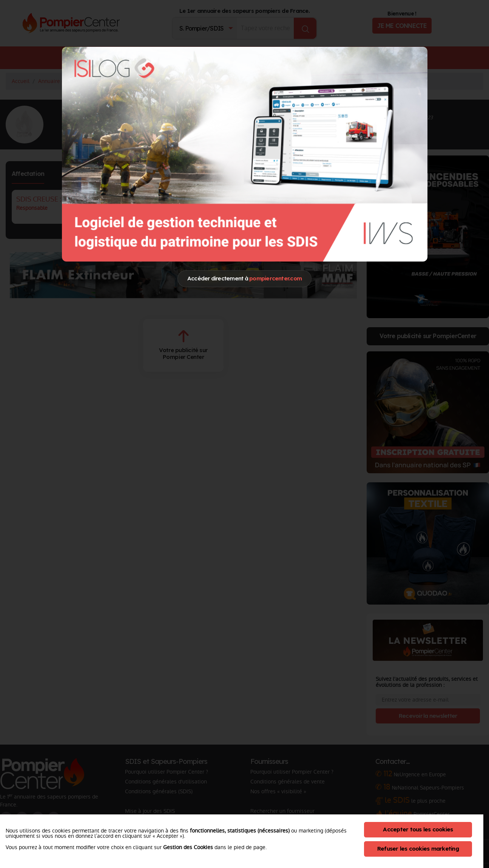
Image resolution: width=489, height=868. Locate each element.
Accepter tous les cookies (418, 829)
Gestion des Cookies (188, 847)
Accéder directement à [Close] (244, 278)
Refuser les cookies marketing (418, 849)
